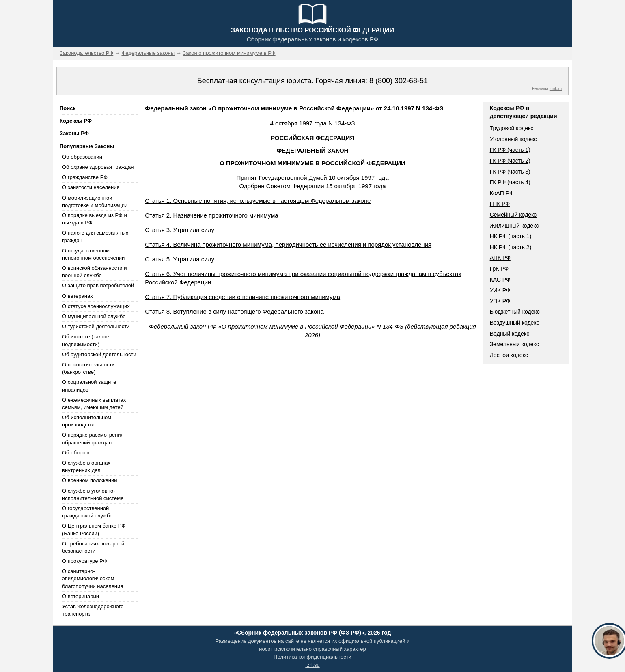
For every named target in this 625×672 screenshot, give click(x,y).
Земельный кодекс (514, 344)
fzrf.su (312, 665)
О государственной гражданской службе (87, 512)
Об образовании (82, 157)
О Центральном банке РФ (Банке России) (94, 529)
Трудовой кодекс (512, 128)
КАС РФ (500, 280)
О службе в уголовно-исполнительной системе (93, 494)
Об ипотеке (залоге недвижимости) (86, 340)
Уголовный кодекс (514, 139)
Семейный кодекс (513, 215)
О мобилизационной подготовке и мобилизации (95, 201)
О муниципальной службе (94, 316)
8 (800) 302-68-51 (399, 81)
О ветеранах (78, 296)
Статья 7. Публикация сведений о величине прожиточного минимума (242, 297)
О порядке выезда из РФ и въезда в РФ (95, 219)
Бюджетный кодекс (515, 312)
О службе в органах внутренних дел (86, 466)
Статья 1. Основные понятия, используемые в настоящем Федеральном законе (258, 201)
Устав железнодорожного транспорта (93, 610)
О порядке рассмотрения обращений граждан (93, 438)
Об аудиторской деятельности (99, 354)
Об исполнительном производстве (87, 421)
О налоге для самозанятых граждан (95, 236)
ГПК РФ (500, 204)
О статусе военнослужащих (96, 306)
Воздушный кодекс (515, 323)
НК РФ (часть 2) (511, 247)
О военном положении (90, 480)
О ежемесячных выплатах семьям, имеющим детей (94, 404)
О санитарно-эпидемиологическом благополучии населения (93, 578)
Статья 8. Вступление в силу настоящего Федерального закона (234, 311)
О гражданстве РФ (85, 177)
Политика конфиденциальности (312, 657)
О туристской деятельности (96, 326)
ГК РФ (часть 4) (510, 182)
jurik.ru (556, 89)
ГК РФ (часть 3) (510, 172)
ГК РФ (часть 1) (510, 150)
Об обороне (77, 453)
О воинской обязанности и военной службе (94, 272)
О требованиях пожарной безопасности (93, 547)
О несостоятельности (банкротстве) (88, 368)
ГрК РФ (499, 269)
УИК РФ (500, 290)
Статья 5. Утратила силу (180, 259)
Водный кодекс (510, 334)
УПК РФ (500, 301)
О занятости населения (91, 187)
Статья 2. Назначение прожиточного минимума (211, 215)
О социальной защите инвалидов (89, 386)
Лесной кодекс (509, 355)
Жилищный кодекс (514, 226)
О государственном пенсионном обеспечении (93, 254)
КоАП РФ (502, 193)
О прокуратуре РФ (85, 561)
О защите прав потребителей (98, 285)
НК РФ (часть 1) (511, 236)
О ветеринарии (81, 596)
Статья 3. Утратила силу (180, 230)
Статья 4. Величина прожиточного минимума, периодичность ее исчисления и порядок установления (288, 244)
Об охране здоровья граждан (98, 167)
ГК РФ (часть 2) (510, 161)
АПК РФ (500, 258)
